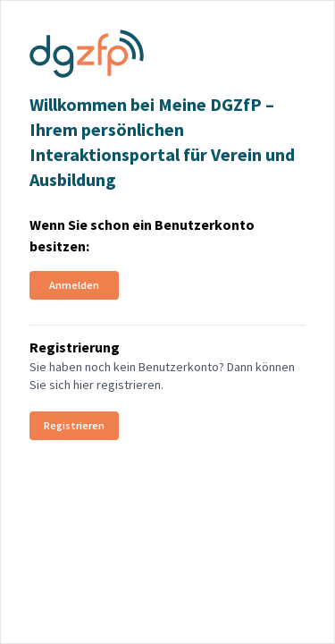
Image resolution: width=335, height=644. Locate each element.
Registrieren (74, 425)
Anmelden (74, 285)
